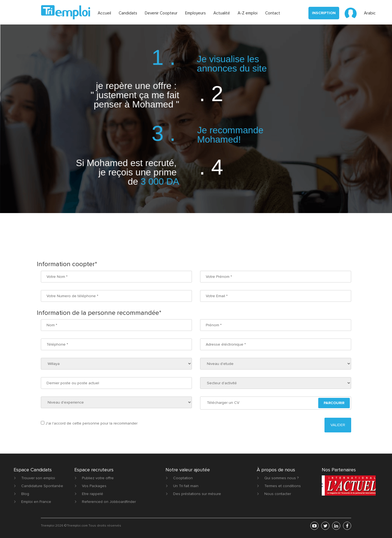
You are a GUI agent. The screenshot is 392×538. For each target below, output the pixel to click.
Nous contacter (278, 494)
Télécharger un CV (223, 403)
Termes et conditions (283, 486)
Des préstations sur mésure (197, 494)
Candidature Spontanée (42, 486)
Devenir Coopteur (161, 13)
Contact (273, 13)
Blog (25, 494)
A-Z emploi (248, 13)
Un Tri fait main (186, 486)
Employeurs (195, 13)
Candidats (128, 13)
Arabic (370, 13)
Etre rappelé (93, 494)
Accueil (104, 13)
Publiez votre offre (98, 478)
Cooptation (183, 478)
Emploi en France (36, 502)
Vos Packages (94, 486)
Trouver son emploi (38, 478)
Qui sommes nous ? (281, 478)
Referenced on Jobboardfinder (109, 502)
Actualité (222, 13)
